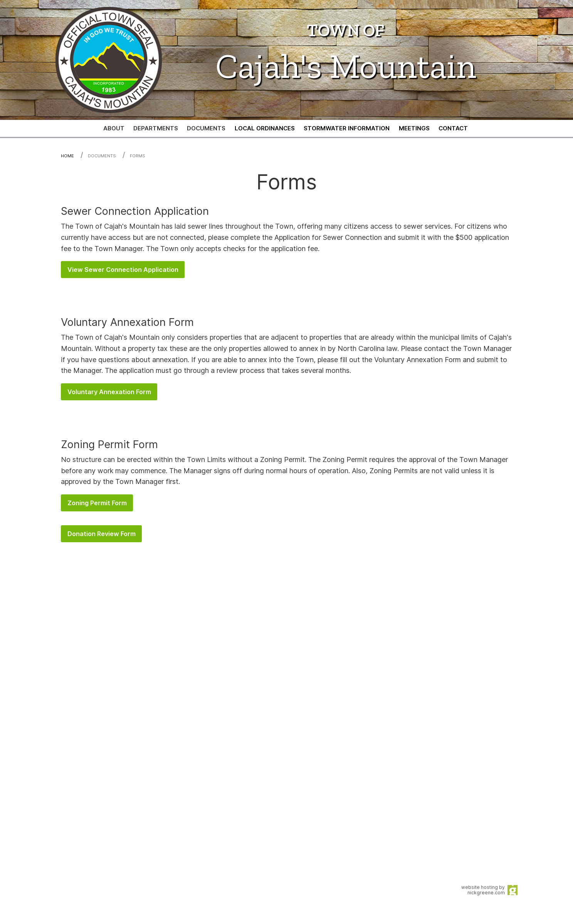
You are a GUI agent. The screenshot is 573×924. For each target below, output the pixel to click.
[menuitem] (265, 128)
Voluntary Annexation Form (109, 392)
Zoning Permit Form (97, 503)
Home (67, 156)
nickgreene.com (486, 893)
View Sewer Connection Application (123, 270)
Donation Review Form (102, 534)
